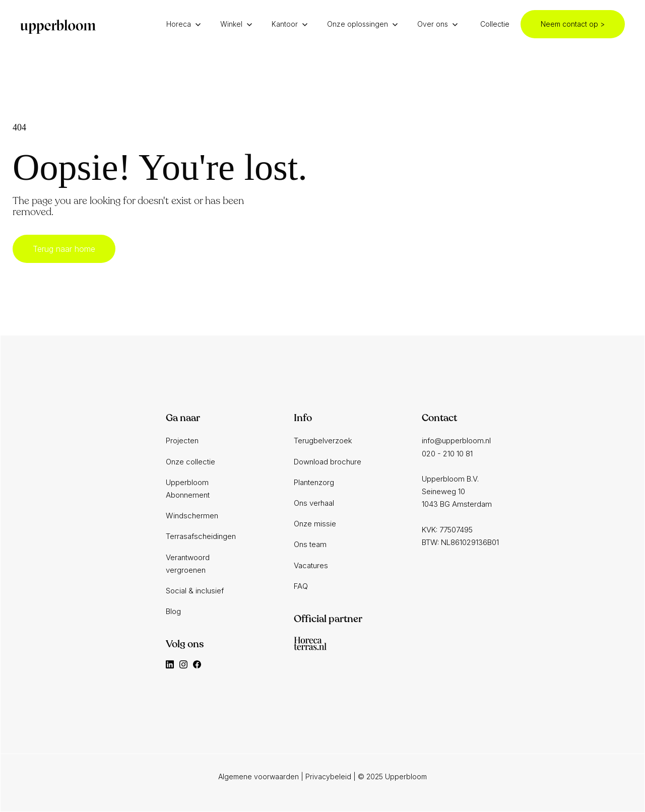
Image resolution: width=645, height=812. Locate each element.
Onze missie (315, 524)
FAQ (301, 586)
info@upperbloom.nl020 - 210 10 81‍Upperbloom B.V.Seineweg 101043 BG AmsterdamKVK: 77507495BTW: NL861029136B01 (460, 491)
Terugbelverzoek (323, 441)
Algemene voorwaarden (259, 776)
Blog (173, 611)
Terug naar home (64, 249)
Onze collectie (190, 462)
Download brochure (328, 462)
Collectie (495, 24)
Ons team (310, 544)
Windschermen (192, 516)
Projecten (182, 441)
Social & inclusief (195, 591)
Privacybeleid (328, 776)
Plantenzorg (314, 482)
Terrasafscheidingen (201, 536)
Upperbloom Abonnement (188, 489)
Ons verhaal (314, 503)
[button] (186, 24)
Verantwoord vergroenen (188, 564)
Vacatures (311, 565)
